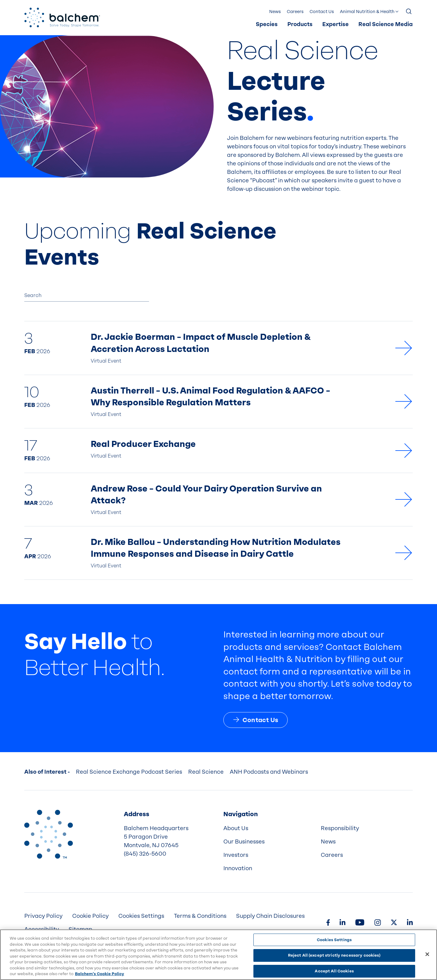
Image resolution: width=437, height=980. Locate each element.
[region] (218, 955)
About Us (236, 828)
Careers (295, 12)
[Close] (427, 954)
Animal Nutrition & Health (367, 12)
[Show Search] (409, 12)
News (275, 12)
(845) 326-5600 (145, 854)
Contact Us (322, 12)
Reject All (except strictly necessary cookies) (334, 955)
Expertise (335, 24)
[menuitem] (267, 25)
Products (300, 24)
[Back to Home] (49, 834)
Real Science (206, 772)
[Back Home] (62, 17)
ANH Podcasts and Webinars (269, 772)
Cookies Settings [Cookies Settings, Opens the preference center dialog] (334, 940)
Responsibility (340, 828)
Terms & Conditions (200, 916)
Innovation (238, 868)
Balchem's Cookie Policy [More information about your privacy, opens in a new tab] (100, 974)
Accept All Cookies (334, 971)
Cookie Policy (90, 916)
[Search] (87, 296)
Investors (236, 855)
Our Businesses (244, 842)
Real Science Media (386, 24)
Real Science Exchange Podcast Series (129, 772)
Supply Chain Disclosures (270, 916)
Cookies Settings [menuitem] (141, 916)
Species (267, 24)
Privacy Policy (43, 916)
